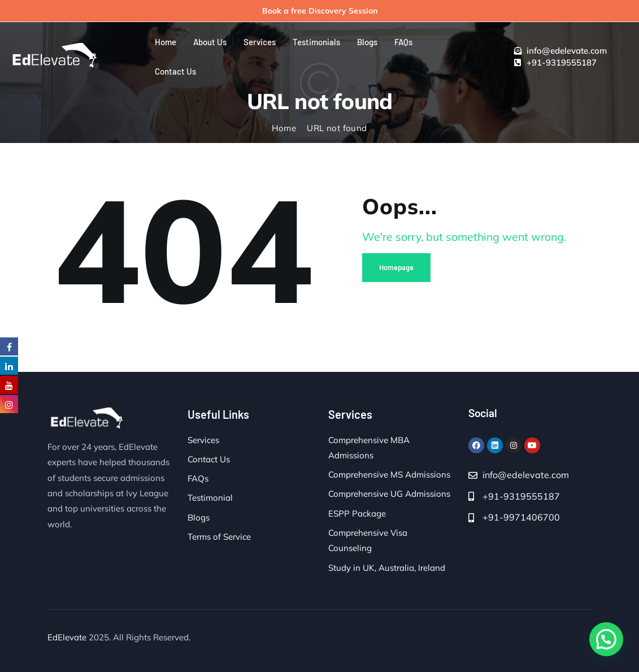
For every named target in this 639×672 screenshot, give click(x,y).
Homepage (396, 267)
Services (203, 440)
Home (284, 128)
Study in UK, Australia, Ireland (387, 568)
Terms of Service (219, 537)
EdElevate (67, 637)
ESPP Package (357, 513)
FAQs (198, 478)
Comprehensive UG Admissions (389, 494)
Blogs (199, 517)
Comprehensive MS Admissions (389, 474)
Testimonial (210, 498)
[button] (606, 639)
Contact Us (209, 459)
